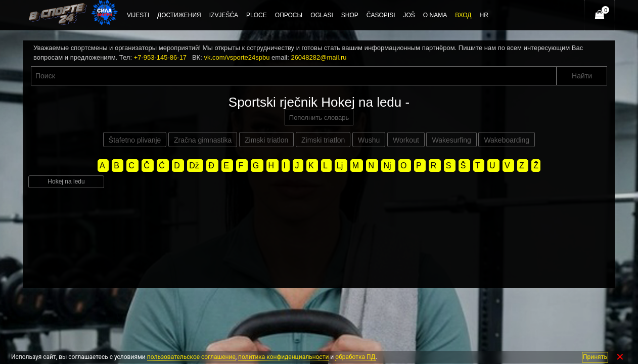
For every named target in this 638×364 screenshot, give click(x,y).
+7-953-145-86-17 (160, 57)
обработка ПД (355, 357)
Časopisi (381, 15)
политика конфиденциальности (283, 357)
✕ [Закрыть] (620, 357)
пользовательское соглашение (191, 357)
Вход (463, 15)
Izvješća (224, 15)
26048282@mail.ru (318, 57)
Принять (595, 357)
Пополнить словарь (319, 118)
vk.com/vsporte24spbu (237, 57)
